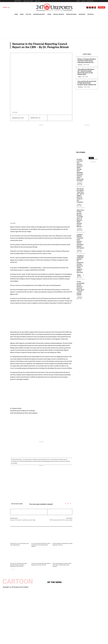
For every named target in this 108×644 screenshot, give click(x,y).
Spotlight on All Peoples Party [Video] (16, 587)
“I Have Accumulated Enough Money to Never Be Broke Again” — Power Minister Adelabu (81, 288)
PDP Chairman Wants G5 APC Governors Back (61, 520)
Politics (80, 65)
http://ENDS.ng (14, 411)
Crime (79, 77)
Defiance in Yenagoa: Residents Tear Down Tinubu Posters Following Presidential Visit (87, 61)
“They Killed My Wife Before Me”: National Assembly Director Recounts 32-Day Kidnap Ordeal (86, 72)
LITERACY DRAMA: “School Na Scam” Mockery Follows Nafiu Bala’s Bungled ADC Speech (80, 241)
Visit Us (91, 158)
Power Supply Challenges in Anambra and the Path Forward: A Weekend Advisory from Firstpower (62, 565)
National (80, 87)
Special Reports (79, 275)
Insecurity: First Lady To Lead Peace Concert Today (23, 520)
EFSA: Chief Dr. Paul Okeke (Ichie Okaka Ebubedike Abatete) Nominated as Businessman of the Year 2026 (19, 565)
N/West (79, 204)
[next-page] (13, 570)
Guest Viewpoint (89, 47)
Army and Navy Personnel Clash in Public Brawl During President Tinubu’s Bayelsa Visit (87, 83)
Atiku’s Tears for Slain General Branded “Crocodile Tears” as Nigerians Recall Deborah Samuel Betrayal (80, 218)
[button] (6, 7)
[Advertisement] (54, 27)
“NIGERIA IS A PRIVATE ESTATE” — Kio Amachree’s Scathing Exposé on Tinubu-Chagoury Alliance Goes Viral (80, 264)
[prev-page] (11, 570)
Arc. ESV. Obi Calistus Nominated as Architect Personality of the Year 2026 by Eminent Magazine (41, 545)
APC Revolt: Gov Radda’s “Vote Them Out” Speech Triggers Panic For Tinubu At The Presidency (80, 195)
